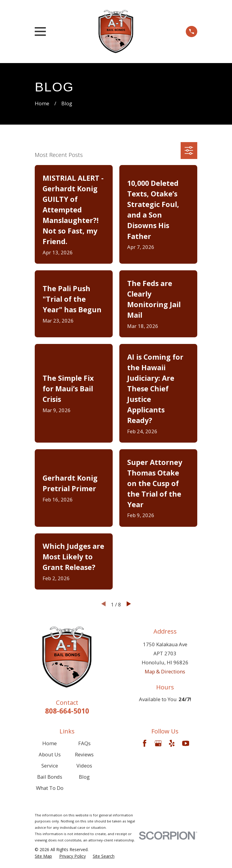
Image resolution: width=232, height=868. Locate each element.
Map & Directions (165, 671)
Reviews (84, 754)
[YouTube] (186, 743)
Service (50, 766)
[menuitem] (43, 856)
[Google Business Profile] (158, 743)
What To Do (50, 788)
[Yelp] (172, 743)
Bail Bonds (50, 777)
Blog (84, 777)
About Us (50, 754)
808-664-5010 (67, 711)
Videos (84, 766)
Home (50, 743)
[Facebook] (145, 743)
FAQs (84, 743)
